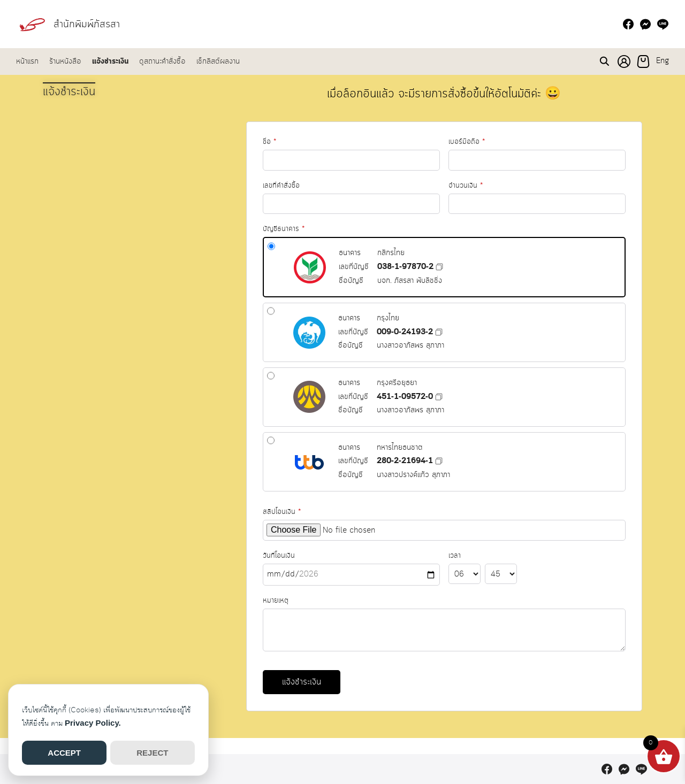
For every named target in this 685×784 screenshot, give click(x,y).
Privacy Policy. (93, 723)
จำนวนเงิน (483, 163)
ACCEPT (64, 753)
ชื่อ (282, 153)
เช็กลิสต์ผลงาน (218, 62)
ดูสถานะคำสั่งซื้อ (162, 62)
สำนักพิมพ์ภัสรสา (91, 24)
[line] (663, 24)
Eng (663, 61)
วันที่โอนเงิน (363, 559)
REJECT (152, 753)
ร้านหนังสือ (65, 62)
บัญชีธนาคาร (311, 237)
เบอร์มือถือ (476, 120)
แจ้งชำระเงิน (110, 62)
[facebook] (628, 24)
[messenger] (645, 24)
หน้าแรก (27, 62)
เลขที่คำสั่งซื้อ (301, 195)
